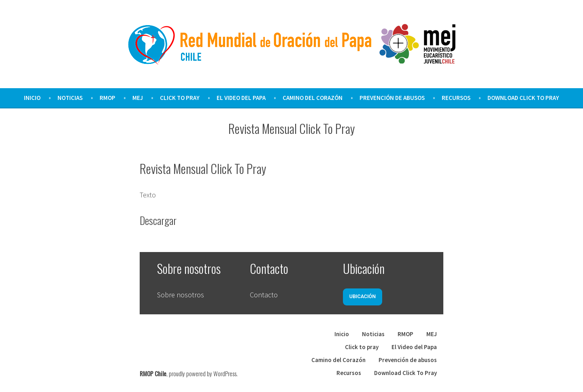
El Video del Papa (241, 98)
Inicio (32, 98)
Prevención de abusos (392, 98)
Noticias (70, 98)
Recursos (456, 98)
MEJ (138, 98)
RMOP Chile (153, 373)
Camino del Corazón (313, 98)
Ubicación (363, 296)
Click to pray (180, 98)
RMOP (107, 98)
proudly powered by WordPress (203, 373)
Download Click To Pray (523, 98)
